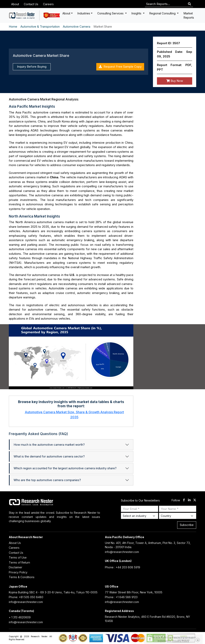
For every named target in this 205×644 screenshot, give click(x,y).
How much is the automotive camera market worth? (49, 445)
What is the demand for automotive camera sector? (49, 456)
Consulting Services (111, 13)
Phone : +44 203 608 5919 (123, 567)
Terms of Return (19, 562)
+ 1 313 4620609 (20, 617)
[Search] (189, 4)
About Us (15, 543)
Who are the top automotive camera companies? (47, 480)
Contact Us (31, 4)
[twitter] (195, 500)
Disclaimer (16, 567)
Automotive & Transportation (40, 27)
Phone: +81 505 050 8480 (26, 597)
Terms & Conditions (22, 577)
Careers (48, 4)
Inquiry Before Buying (32, 67)
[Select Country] (178, 516)
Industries (84, 13)
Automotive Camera (77, 27)
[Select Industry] (140, 516)
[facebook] (184, 500)
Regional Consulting (163, 13)
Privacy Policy (18, 572)
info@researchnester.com (122, 552)
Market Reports (189, 15)
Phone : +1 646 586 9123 (121, 597)
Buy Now (175, 81)
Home (13, 27)
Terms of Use (18, 557)
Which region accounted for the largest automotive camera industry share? (65, 468)
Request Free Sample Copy (120, 67)
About (15, 4)
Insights (137, 13)
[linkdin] (189, 500)
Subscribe (187, 525)
